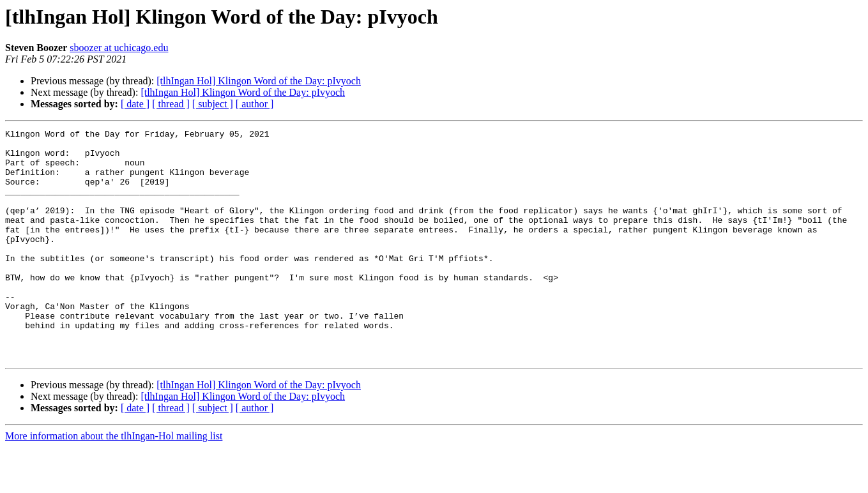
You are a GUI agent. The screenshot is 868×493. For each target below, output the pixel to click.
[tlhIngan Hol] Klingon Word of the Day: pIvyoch (259, 81)
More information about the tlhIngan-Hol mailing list (114, 482)
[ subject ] (213, 104)
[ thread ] (171, 104)
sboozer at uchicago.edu (119, 48)
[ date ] (135, 104)
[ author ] (255, 104)
